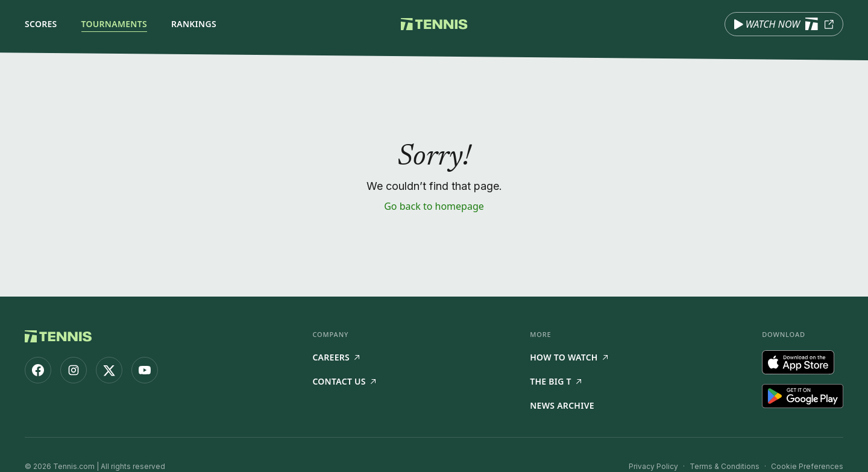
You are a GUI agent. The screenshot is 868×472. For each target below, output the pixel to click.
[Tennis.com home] (434, 24)
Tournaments (114, 24)
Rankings (194, 24)
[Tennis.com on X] (109, 370)
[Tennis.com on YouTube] (145, 370)
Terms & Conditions (725, 466)
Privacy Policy (653, 466)
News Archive (562, 405)
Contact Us (344, 381)
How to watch (569, 357)
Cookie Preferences (807, 466)
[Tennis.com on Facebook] (38, 370)
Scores (41, 24)
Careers (336, 357)
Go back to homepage (434, 206)
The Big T (555, 381)
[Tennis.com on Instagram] (74, 370)
